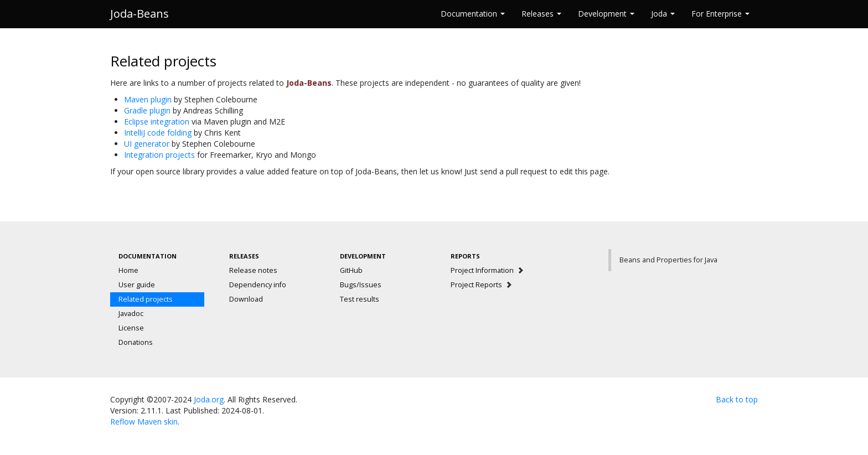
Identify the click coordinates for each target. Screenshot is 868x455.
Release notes (253, 270)
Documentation (473, 14)
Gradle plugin (147, 110)
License (131, 328)
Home (128, 270)
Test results (360, 299)
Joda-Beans (139, 14)
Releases (541, 14)
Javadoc (131, 314)
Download (246, 299)
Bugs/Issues (361, 285)
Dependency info (258, 285)
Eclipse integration (157, 121)
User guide (137, 285)
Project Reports (482, 285)
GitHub (351, 270)
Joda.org (209, 399)
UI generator (147, 144)
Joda (663, 14)
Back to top (737, 399)
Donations (136, 342)
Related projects (146, 299)
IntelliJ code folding (158, 133)
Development (606, 14)
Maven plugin (148, 99)
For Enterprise (720, 14)
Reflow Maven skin (144, 422)
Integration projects (159, 155)
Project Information (487, 270)
